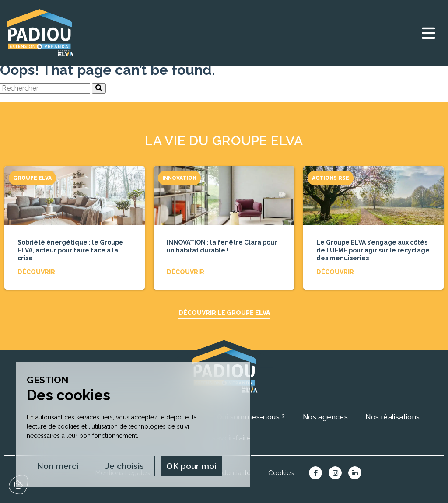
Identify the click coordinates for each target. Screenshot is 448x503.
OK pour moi (191, 466)
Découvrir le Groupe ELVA (224, 313)
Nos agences (325, 417)
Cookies (281, 473)
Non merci (58, 466)
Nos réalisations (392, 417)
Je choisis (124, 466)
